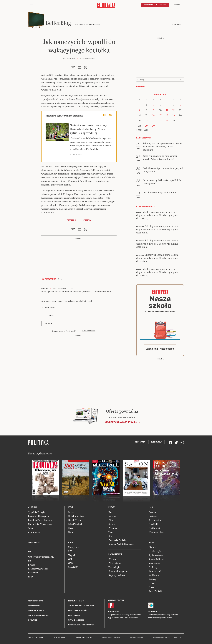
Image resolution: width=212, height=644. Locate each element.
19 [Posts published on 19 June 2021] (174, 115)
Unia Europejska (76, 516)
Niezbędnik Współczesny (40, 524)
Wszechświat (115, 563)
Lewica (32, 565)
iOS (110, 612)
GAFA (71, 563)
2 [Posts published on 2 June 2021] (153, 105)
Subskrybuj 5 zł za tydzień (121, 422)
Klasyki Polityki (156, 559)
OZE (70, 559)
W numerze (33, 507)
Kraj (30, 552)
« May (139, 130)
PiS (30, 561)
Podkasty (153, 567)
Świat (71, 507)
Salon (31, 528)
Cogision (110, 638)
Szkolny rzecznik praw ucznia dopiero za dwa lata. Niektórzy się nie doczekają (157, 215)
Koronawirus (34, 542)
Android (116, 612)
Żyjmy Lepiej (34, 532)
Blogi (151, 507)
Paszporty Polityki (117, 540)
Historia (153, 547)
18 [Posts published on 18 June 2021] (167, 115)
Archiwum (154, 575)
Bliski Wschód (75, 524)
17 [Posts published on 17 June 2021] (160, 115)
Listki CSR (73, 567)
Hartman (153, 516)
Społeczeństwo (156, 555)
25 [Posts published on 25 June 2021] (167, 121)
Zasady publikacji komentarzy (81, 606)
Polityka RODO (74, 615)
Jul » (146, 130)
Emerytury (73, 547)
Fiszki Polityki (154, 612)
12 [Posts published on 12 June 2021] (173, 110)
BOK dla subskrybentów (38, 615)
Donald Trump (75, 520)
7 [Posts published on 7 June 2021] (140, 110)
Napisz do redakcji (36, 610)
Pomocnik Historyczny (39, 516)
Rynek (71, 542)
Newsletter (140, 442)
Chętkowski (154, 528)
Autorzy (152, 579)
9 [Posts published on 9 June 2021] (153, 110)
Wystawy (113, 528)
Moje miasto (154, 563)
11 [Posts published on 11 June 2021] (167, 110)
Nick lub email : (49, 308)
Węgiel (72, 555)
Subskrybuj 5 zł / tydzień (155, 5)
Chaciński (153, 524)
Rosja (71, 528)
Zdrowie (112, 559)
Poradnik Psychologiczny (40, 520)
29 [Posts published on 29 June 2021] (146, 126)
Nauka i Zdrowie (115, 554)
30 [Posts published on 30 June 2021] (153, 126)
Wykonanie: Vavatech (136, 638)
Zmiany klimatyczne (118, 571)
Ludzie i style (155, 551)
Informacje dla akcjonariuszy (81, 625)
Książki (112, 512)
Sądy (30, 577)
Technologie (114, 567)
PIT (70, 551)
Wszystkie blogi (156, 532)
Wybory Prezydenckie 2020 (41, 557)
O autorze (176, 25)
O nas (151, 587)
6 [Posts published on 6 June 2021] (180, 105)
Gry (110, 536)
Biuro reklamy (34, 606)
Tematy (152, 583)
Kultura (112, 507)
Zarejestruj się (89, 331)
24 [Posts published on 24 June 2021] (160, 121)
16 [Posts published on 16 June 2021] (153, 115)
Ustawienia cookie (76, 620)
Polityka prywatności (78, 610)
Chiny (71, 532)
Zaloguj (178, 5)
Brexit (71, 512)
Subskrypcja (156, 442)
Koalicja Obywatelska (38, 569)
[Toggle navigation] (32, 5)
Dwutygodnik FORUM (36, 638)
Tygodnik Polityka (37, 512)
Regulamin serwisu (76, 601)
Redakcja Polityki (36, 601)
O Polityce (33, 620)
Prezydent (33, 573)
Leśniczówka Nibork (84, 638)
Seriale (112, 524)
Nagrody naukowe (117, 575)
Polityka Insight (60, 638)
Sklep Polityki (155, 591)
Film (111, 520)
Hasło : (52, 315)
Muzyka (112, 516)
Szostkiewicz (155, 520)
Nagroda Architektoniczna (121, 544)
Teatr (111, 532)
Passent (152, 512)
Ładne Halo (116, 638)
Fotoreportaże (155, 571)
